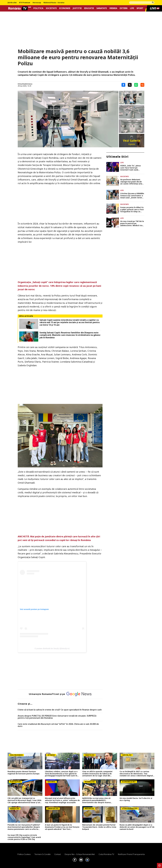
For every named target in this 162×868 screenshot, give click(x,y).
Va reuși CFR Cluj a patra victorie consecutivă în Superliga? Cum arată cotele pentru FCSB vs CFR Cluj (24, 837)
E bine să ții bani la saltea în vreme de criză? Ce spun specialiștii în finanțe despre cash (60, 710)
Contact (58, 854)
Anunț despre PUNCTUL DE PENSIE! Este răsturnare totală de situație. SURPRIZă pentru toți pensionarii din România (57, 717)
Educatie (89, 8)
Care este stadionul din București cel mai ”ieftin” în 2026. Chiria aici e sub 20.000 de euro (58, 725)
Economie (65, 8)
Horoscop (37, 3)
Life (132, 8)
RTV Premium (25, 3)
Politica (38, 8)
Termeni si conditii (43, 854)
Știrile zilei (12, 3)
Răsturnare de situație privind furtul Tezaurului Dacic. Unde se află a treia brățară (99, 827)
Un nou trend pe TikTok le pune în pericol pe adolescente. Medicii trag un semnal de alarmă (132, 223)
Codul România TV (106, 854)
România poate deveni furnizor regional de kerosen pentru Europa (23, 773)
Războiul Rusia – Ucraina (54, 3)
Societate (51, 8)
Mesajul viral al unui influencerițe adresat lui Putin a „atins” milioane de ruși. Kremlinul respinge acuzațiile (62, 800)
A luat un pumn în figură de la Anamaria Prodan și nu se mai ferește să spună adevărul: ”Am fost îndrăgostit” (62, 827)
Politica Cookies (24, 854)
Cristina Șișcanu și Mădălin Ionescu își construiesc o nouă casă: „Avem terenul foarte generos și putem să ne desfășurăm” (132, 196)
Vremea (113, 8)
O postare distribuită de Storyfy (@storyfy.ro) (52, 648)
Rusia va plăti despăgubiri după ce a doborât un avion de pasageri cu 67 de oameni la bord (137, 827)
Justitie (77, 8)
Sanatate (102, 8)
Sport (140, 8)
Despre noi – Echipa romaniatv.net (80, 854)
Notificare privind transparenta (131, 854)
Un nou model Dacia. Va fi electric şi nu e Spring (136, 799)
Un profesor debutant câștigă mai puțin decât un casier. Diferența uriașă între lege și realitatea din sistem (132, 182)
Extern (124, 8)
